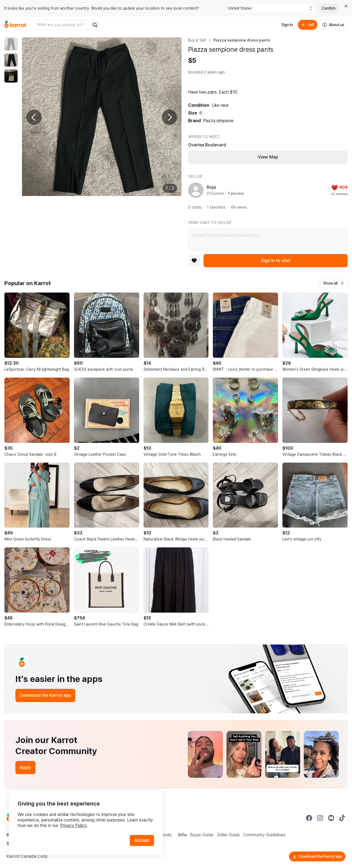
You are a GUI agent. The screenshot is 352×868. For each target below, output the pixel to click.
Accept (142, 840)
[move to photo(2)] (11, 60)
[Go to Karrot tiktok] (342, 818)
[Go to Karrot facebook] (309, 818)
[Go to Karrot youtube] (331, 818)
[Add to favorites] (194, 261)
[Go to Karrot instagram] (320, 818)
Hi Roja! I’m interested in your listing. (268, 240)
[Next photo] (169, 117)
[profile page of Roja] (196, 190)
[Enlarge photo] (102, 117)
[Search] (95, 25)
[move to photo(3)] (11, 76)
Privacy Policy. (74, 825)
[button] (334, 283)
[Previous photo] (34, 117)
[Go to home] (15, 25)
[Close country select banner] (346, 6)
